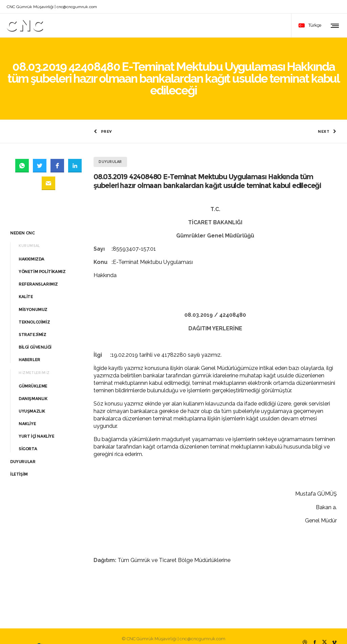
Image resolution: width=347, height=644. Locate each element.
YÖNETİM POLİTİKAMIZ (42, 259)
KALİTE (26, 284)
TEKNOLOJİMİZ (34, 309)
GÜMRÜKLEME (33, 373)
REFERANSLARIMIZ (38, 272)
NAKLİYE (27, 411)
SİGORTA (28, 436)
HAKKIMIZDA (32, 246)
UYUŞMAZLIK (32, 398)
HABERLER (29, 347)
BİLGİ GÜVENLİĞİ (35, 335)
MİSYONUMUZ (33, 297)
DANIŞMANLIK (33, 386)
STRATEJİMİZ (33, 322)
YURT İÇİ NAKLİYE (37, 424)
